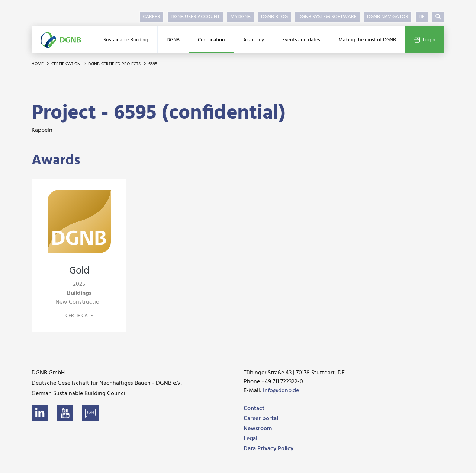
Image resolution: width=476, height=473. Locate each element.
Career (152, 17)
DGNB (173, 40)
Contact (254, 409)
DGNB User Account (195, 17)
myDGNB (240, 17)
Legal (250, 439)
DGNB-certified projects (115, 64)
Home (38, 64)
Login (425, 40)
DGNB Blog (274, 17)
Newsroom (258, 429)
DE (422, 17)
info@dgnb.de (281, 391)
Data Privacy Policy (268, 449)
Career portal (261, 419)
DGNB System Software (327, 17)
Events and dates (301, 40)
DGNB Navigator (388, 17)
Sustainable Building (126, 40)
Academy (254, 40)
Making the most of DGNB (367, 40)
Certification (211, 40)
